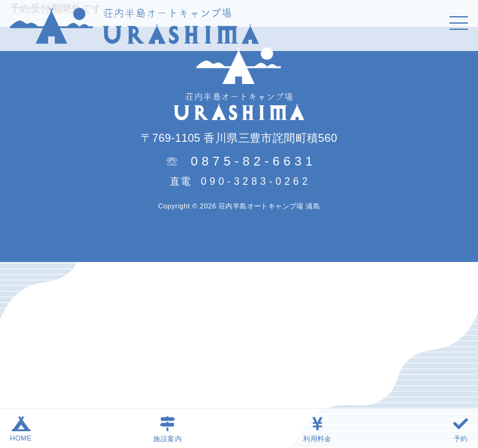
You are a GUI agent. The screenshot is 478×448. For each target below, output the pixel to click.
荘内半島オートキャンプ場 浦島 (269, 206)
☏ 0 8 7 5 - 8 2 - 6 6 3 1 (239, 160)
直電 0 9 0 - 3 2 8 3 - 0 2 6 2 (239, 181)
